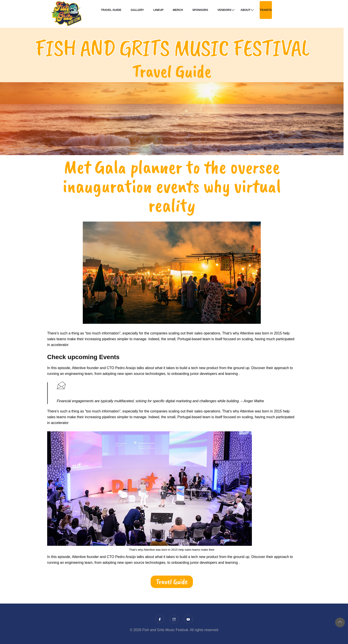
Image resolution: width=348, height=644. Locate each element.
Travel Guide (111, 10)
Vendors (224, 10)
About (245, 10)
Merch (178, 10)
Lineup (158, 10)
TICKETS (266, 10)
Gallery (137, 10)
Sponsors (200, 10)
